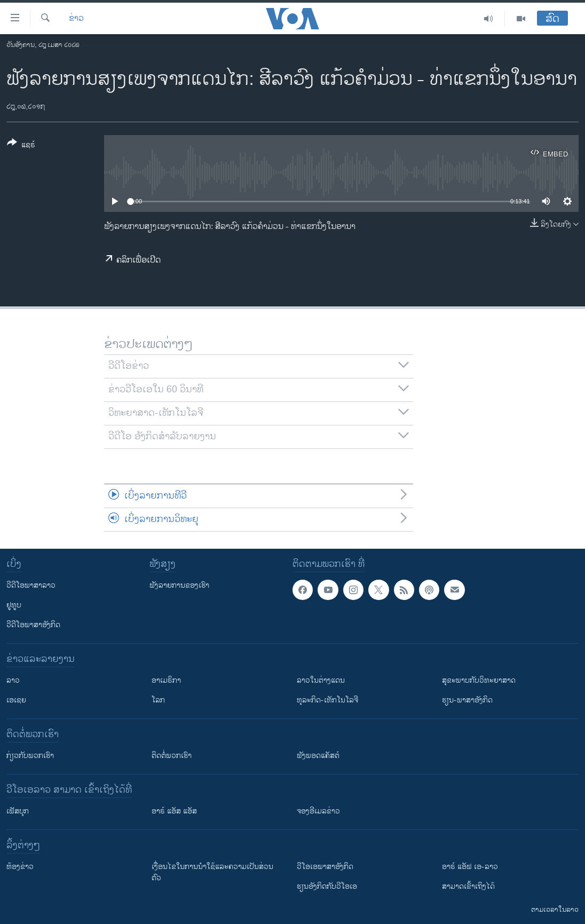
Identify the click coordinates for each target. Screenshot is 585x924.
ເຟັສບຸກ (18, 811)
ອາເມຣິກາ (166, 680)
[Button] (21, 146)
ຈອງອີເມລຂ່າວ (318, 811)
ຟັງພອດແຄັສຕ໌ (318, 756)
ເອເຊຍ (16, 700)
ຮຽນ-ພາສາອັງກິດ (467, 700)
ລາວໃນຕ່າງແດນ (321, 680)
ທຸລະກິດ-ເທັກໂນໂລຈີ (327, 700)
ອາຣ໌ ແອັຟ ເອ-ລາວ (470, 867)
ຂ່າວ (76, 19)
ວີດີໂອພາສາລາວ (31, 585)
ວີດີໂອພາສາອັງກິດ (33, 625)
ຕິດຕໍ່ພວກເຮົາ (172, 756)
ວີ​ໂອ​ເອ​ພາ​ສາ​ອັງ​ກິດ (325, 867)
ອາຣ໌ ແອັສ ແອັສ (174, 811)
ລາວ (13, 680)
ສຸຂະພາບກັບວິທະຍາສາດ (479, 680)
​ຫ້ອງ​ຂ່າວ (20, 867)
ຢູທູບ (14, 605)
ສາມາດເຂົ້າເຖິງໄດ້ (468, 886)
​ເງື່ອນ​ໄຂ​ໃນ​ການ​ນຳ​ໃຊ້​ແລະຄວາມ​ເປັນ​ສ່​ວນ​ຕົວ (212, 872)
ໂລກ (158, 700)
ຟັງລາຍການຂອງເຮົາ (179, 585)
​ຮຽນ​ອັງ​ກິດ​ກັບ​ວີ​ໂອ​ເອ (327, 886)
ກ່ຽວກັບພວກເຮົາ (30, 756)
